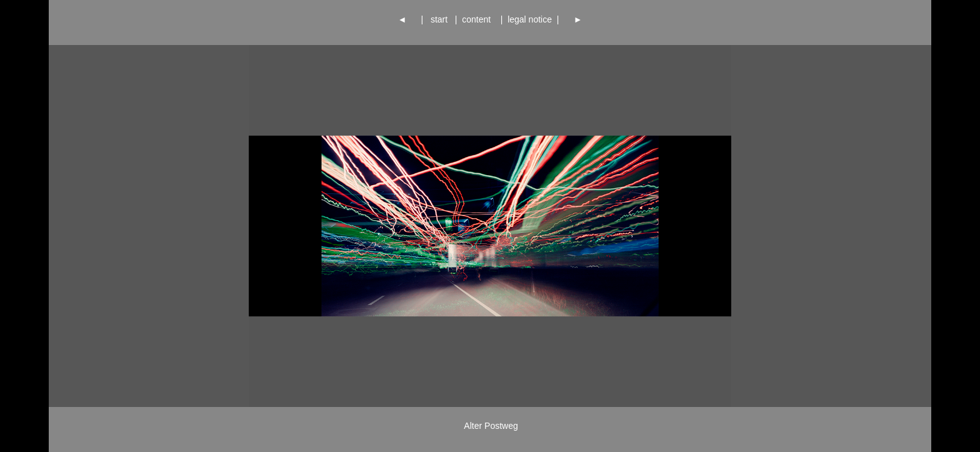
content (478, 19)
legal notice (529, 19)
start (439, 19)
